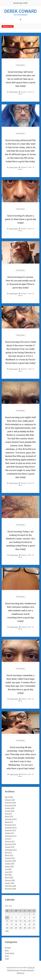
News (7, 950)
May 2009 (8, 875)
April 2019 (8, 814)
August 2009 (9, 866)
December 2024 (10, 803)
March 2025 (9, 797)
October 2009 (10, 864)
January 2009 (10, 883)
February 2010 (10, 858)
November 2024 (10, 805)
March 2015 (9, 822)
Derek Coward (20, 12)
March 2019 (9, 816)
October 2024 (10, 808)
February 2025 (10, 800)
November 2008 (10, 889)
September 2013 (11, 828)
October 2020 (10, 811)
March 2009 (9, 877)
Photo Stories (21, 65)
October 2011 (10, 833)
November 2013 (10, 825)
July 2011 (8, 839)
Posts (7, 956)
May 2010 (8, 853)
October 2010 (10, 847)
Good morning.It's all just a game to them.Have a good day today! (20, 219)
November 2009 (10, 861)
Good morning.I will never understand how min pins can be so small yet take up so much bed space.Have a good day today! (21, 79)
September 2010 (11, 850)
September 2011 (11, 836)
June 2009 (9, 872)
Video (7, 959)
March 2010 (9, 855)
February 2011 (10, 841)
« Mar (7, 931)
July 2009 (8, 869)
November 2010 (10, 844)
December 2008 (10, 886)
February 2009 (10, 880)
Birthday (8, 948)
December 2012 (10, 830)
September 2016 (11, 819)
